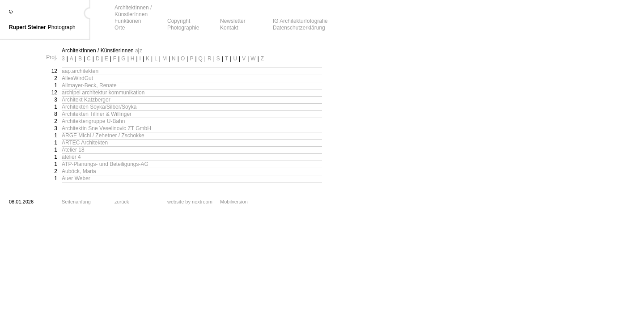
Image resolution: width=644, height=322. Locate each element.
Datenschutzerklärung (299, 28)
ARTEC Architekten (85, 143)
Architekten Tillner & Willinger (97, 114)
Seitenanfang (76, 202)
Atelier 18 (73, 150)
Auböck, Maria (79, 171)
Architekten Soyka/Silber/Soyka (99, 107)
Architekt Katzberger (86, 100)
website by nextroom (190, 202)
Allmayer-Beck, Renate (89, 85)
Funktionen (128, 21)
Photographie (183, 28)
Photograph (62, 27)
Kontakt (229, 28)
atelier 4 (71, 157)
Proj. (52, 57)
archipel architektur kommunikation (103, 93)
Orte (120, 28)
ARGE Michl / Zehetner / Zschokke (103, 136)
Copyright (179, 21)
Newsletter (233, 21)
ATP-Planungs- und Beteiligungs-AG (105, 164)
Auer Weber (76, 178)
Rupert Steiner (28, 27)
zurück (122, 202)
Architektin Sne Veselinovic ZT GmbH (106, 128)
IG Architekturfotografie (300, 21)
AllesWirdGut (77, 78)
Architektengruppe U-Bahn (93, 121)
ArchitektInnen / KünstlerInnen (133, 11)
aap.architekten (80, 71)
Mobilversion (234, 202)
